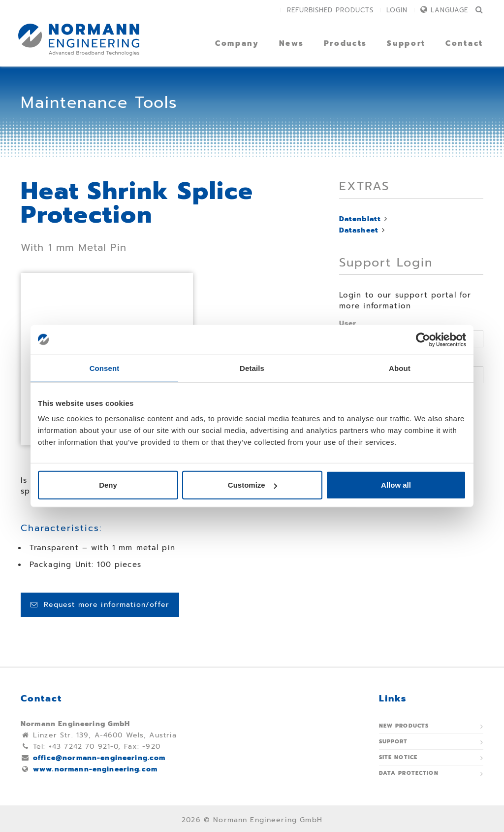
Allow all (396, 485)
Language (449, 10)
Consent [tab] (105, 368)
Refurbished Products (330, 10)
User (348, 323)
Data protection (409, 773)
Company (237, 43)
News (292, 43)
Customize (252, 485)
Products (346, 43)
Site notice (398, 757)
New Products (404, 726)
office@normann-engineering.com (99, 758)
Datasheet (359, 230)
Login (397, 10)
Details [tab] (252, 368)
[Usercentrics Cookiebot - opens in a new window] (423, 339)
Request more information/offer (100, 605)
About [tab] (400, 368)
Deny (108, 485)
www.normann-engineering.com (95, 769)
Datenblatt (360, 219)
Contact (464, 43)
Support (406, 43)
